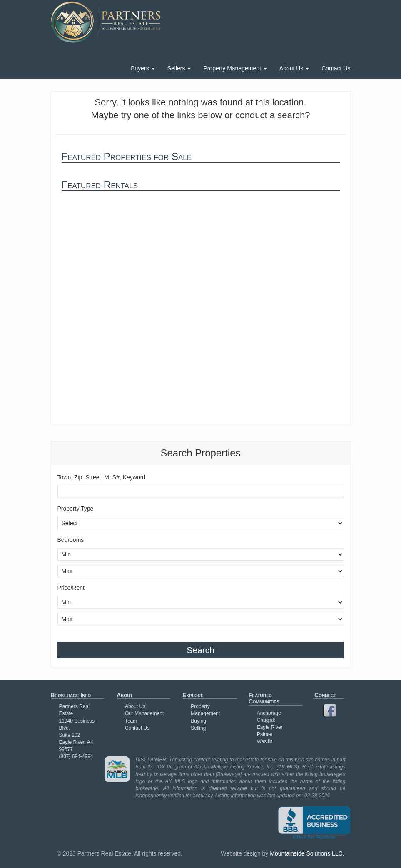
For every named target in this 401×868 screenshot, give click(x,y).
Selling (198, 728)
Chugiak (266, 720)
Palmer (265, 734)
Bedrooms (71, 540)
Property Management (235, 68)
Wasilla (265, 741)
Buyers (143, 68)
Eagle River (270, 727)
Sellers (179, 68)
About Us (294, 68)
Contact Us (336, 68)
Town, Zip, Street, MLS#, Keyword (102, 477)
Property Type (76, 509)
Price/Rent (71, 588)
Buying (198, 721)
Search (200, 650)
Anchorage (269, 713)
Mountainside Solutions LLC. (307, 853)
